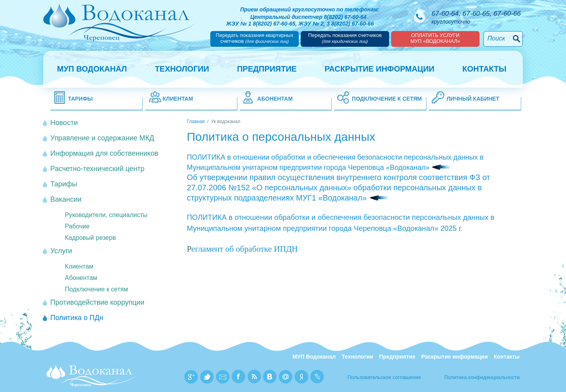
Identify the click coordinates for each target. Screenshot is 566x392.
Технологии (182, 69)
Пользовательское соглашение (384, 377)
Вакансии (66, 199)
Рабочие (77, 226)
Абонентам (275, 99)
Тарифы (80, 99)
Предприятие (267, 69)
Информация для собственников (104, 153)
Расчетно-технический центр (97, 169)
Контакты (484, 69)
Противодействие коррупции (97, 302)
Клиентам (178, 99)
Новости (64, 123)
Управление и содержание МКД (102, 138)
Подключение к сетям (387, 99)
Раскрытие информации (380, 69)
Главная (196, 121)
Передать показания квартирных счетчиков (255, 38)
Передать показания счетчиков (345, 38)
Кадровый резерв (90, 238)
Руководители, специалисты (106, 215)
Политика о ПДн (77, 318)
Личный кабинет (473, 99)
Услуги (61, 251)
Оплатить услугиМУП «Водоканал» (435, 38)
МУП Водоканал (92, 69)
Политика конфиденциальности (482, 377)
